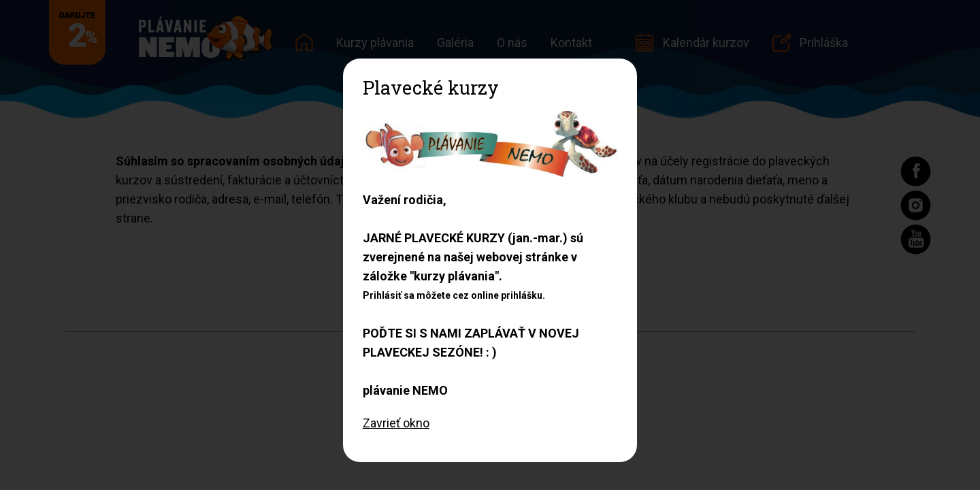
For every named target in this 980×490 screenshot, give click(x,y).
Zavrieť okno (396, 423)
